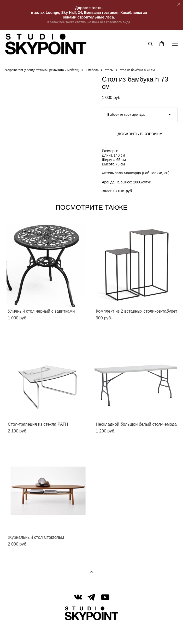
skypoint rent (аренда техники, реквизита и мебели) (42, 70)
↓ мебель (92, 70)
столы (109, 70)
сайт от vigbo (91, 632)
